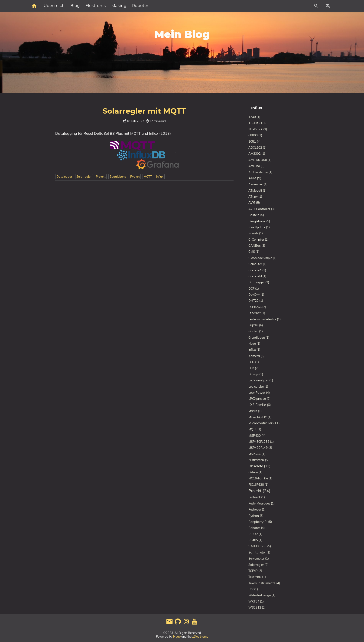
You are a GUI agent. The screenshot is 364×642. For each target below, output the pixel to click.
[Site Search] (296, 6)
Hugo (177, 636)
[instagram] (186, 624)
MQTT (148, 177)
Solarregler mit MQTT (144, 111)
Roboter (191, 6)
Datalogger (64, 177)
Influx (160, 177)
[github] (178, 624)
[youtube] (195, 624)
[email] (169, 624)
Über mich (105, 6)
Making (170, 6)
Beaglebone (118, 177)
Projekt (101, 177)
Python (135, 177)
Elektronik (146, 6)
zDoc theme (200, 636)
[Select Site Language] (328, 6)
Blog (126, 6)
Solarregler (84, 177)
